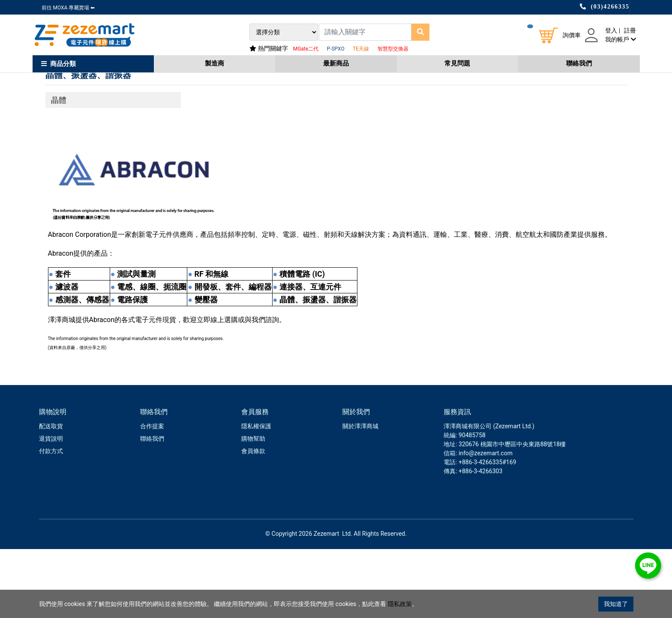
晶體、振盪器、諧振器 (88, 144)
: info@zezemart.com (484, 522)
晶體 (59, 169)
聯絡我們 (579, 63)
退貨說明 (51, 508)
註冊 (630, 30)
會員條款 (253, 520)
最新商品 (336, 63)
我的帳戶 (620, 39)
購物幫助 (253, 508)
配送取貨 (51, 495)
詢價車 (572, 35)
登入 (611, 30)
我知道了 (616, 604)
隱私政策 (400, 604)
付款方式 (51, 520)
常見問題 (457, 63)
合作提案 (152, 495)
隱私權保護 (256, 495)
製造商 (214, 63)
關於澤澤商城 (360, 495)
